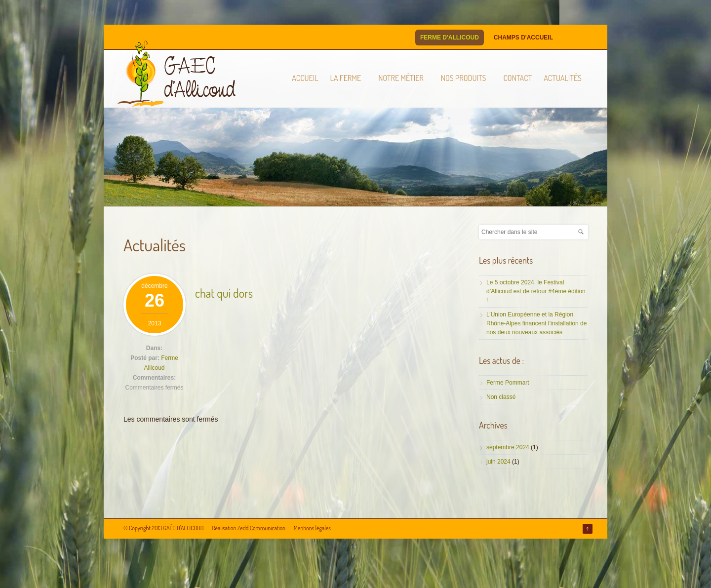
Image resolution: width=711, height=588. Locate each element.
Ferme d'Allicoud (450, 38)
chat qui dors (224, 293)
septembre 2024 (508, 447)
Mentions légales (312, 528)
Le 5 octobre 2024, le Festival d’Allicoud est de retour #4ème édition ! (536, 291)
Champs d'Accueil (523, 38)
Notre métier (401, 78)
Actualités (563, 78)
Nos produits (464, 78)
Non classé (501, 397)
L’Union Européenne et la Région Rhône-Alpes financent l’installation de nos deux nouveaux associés (536, 323)
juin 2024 (498, 462)
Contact (517, 78)
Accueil (305, 78)
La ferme (346, 78)
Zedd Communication (261, 528)
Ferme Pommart (508, 383)
